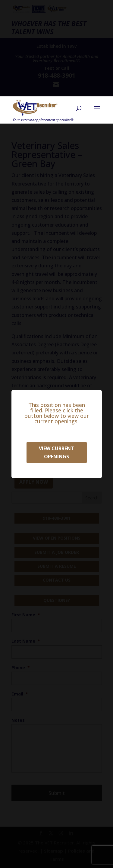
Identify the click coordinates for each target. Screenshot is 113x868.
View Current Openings (56, 452)
